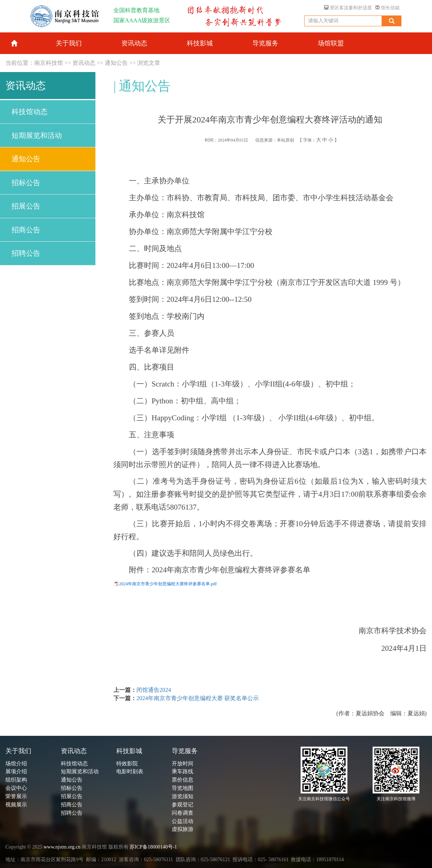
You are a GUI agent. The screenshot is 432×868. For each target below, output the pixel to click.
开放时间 (183, 764)
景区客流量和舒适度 (348, 8)
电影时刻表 (130, 771)
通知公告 (116, 63)
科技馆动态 (30, 112)
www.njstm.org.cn (62, 847)
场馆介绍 (16, 764)
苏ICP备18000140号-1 (153, 847)
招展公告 (26, 206)
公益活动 (183, 821)
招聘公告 (26, 253)
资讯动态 (84, 63)
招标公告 (26, 183)
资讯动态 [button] (134, 43)
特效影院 (127, 764)
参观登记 (183, 805)
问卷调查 (183, 813)
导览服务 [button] (265, 43)
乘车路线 (183, 771)
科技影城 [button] (200, 43)
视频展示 (16, 805)
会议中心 (16, 788)
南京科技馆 (49, 63)
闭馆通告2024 (154, 690)
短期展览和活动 (37, 135)
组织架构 (16, 780)
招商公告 (26, 230)
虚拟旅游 (183, 829)
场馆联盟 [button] (331, 43)
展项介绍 (16, 771)
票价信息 (183, 780)
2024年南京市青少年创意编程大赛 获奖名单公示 (198, 698)
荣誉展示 (16, 796)
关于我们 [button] (69, 43)
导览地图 (183, 788)
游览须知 (183, 796)
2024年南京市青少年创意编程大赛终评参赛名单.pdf (168, 584)
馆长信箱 (387, 8)
